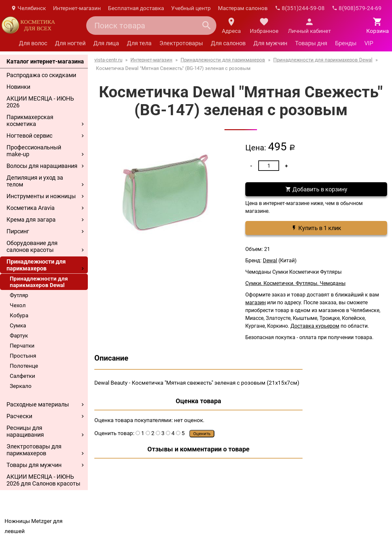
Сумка (18, 325)
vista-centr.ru (108, 60)
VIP (369, 43)
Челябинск (28, 8)
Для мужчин (270, 43)
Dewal (270, 261)
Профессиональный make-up (34, 151)
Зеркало (21, 386)
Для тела (139, 43)
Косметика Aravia (31, 208)
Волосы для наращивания (42, 166)
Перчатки (22, 346)
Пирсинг (18, 231)
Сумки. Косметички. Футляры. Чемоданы (295, 283)
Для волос (33, 43)
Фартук (19, 336)
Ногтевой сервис (29, 136)
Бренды (346, 43)
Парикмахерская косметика (30, 120)
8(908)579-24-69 (357, 8)
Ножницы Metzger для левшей (34, 526)
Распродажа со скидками (41, 75)
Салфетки (22, 376)
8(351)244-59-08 (300, 8)
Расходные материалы (38, 404)
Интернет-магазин (77, 8)
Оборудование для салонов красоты (32, 246)
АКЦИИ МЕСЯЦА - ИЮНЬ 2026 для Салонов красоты (43, 480)
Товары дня (311, 43)
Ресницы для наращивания (25, 431)
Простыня (23, 356)
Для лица (106, 43)
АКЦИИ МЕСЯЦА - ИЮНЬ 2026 (40, 102)
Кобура (19, 315)
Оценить (202, 434)
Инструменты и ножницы (41, 196)
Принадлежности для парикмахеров (36, 265)
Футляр (19, 295)
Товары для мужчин (34, 465)
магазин (256, 302)
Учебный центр (191, 8)
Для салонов (228, 43)
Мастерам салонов (243, 8)
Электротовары (181, 43)
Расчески (19, 416)
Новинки (18, 87)
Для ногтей (70, 43)
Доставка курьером (315, 326)
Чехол (18, 305)
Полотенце (24, 366)
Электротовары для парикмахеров (34, 450)
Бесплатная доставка (136, 8)
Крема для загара (31, 220)
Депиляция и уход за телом (35, 181)
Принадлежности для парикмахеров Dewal (39, 282)
